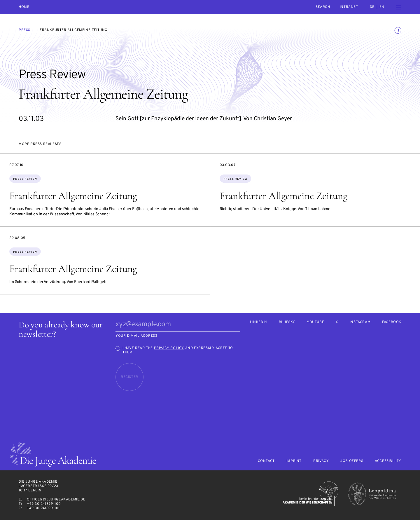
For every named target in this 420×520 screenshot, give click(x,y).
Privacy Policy (169, 348)
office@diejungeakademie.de (56, 500)
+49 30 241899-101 (43, 508)
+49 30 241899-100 (44, 504)
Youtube (315, 322)
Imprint (294, 461)
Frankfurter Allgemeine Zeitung (73, 196)
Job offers (352, 461)
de (372, 7)
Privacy (321, 461)
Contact (266, 461)
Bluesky (287, 322)
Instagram (360, 322)
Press (24, 30)
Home (24, 7)
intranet (349, 7)
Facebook (392, 322)
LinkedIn (259, 322)
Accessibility (388, 461)
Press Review (25, 179)
